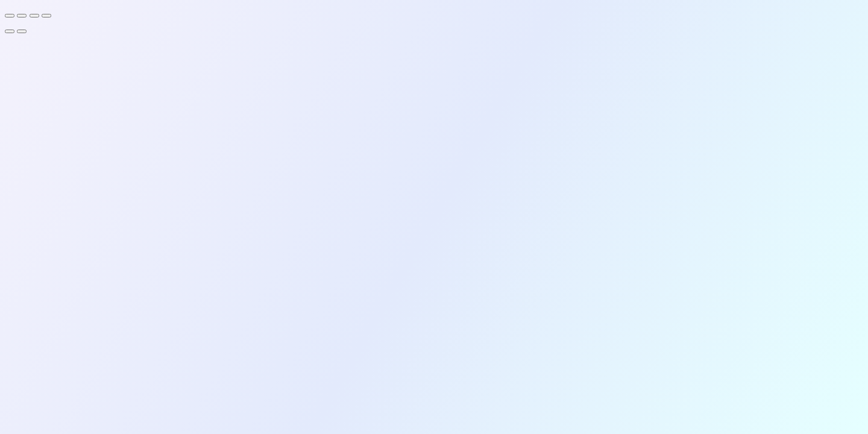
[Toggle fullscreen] (22, 16)
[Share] (34, 16)
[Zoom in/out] (10, 16)
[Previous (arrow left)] (10, 31)
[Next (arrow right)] (22, 31)
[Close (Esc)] (46, 16)
